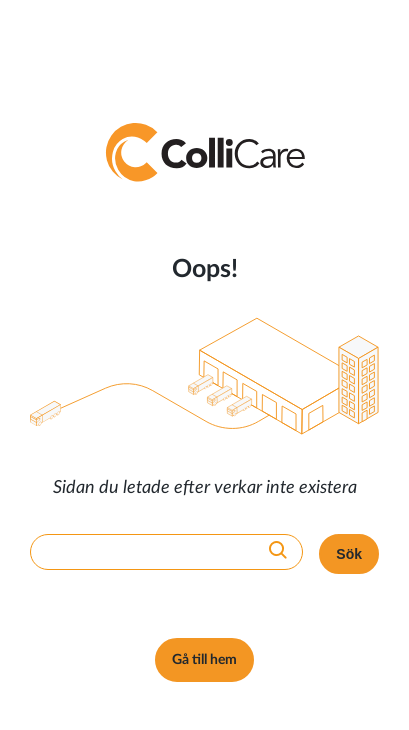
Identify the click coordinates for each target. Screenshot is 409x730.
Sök (349, 554)
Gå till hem (204, 660)
